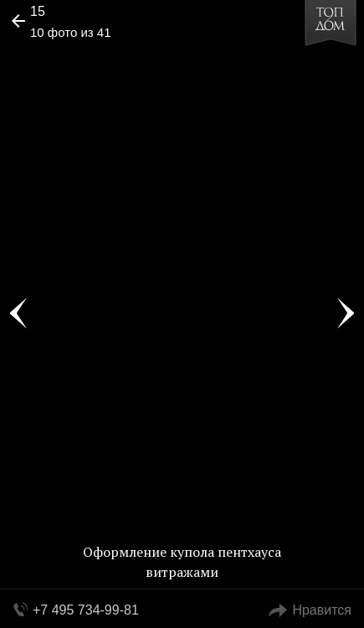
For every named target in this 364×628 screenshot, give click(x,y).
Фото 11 (346, 314)
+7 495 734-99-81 (86, 610)
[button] (77, 64)
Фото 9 (18, 314)
